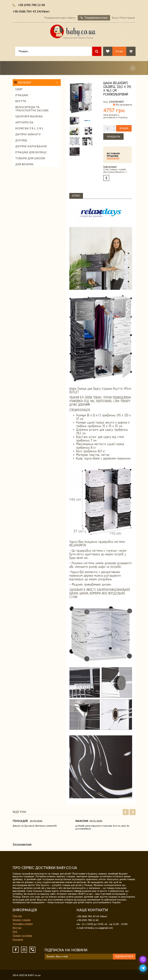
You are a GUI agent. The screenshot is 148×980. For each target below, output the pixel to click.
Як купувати (122, 105)
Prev (126, 812)
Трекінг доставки (22, 936)
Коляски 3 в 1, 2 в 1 (29, 128)
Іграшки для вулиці (31, 152)
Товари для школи (30, 158)
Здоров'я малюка (29, 116)
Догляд (21, 140)
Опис (76, 196)
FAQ (15, 932)
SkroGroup (113, 158)
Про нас (17, 916)
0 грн (119, 51)
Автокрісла (24, 122)
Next (133, 812)
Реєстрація (127, 18)
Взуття (21, 101)
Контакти (18, 940)
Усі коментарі (22, 844)
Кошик (124, 128)
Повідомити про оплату (60, 18)
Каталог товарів (22, 920)
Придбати (113, 137)
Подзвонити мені (94, 18)
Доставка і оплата (23, 924)
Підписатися (124, 956)
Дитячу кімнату (28, 134)
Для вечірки (24, 164)
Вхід (115, 18)
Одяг (19, 89)
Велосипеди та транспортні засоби (32, 109)
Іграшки (22, 95)
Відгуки (17, 928)
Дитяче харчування (31, 146)
